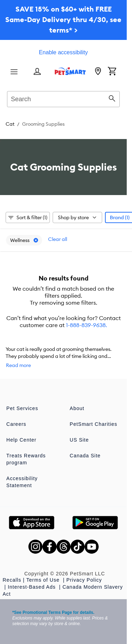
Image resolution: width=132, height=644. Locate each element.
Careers (16, 424)
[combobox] (63, 98)
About (77, 408)
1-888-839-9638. (87, 325)
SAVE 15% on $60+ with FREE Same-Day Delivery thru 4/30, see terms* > (63, 19)
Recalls (12, 580)
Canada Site (85, 456)
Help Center (21, 440)
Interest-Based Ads (32, 587)
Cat (10, 124)
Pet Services (22, 408)
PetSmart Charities (94, 424)
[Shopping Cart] (112, 72)
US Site (79, 440)
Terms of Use (44, 580)
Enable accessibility (64, 52)
